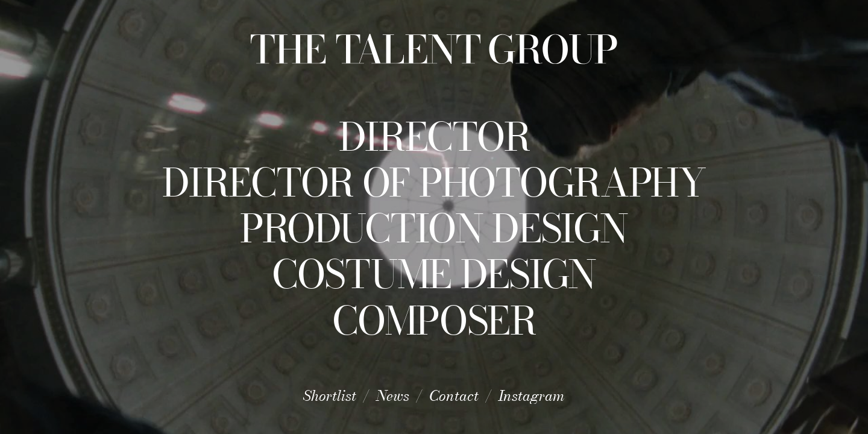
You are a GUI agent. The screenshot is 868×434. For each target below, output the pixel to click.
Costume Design (434, 274)
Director (434, 137)
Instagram (532, 396)
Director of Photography (434, 183)
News (393, 396)
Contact (454, 396)
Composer (434, 321)
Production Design (434, 228)
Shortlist (330, 396)
